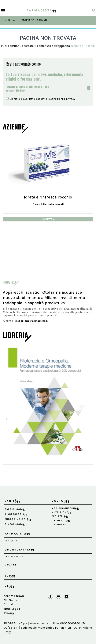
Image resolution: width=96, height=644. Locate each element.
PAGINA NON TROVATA (34, 20)
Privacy (9, 613)
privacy (71, 99)
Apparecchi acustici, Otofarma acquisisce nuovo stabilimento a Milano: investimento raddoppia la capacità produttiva (44, 298)
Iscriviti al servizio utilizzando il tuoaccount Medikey (27, 89)
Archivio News (14, 596)
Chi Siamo (11, 600)
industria (48, 219)
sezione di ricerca (83, 46)
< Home (10, 20)
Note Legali (12, 609)
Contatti (9, 604)
